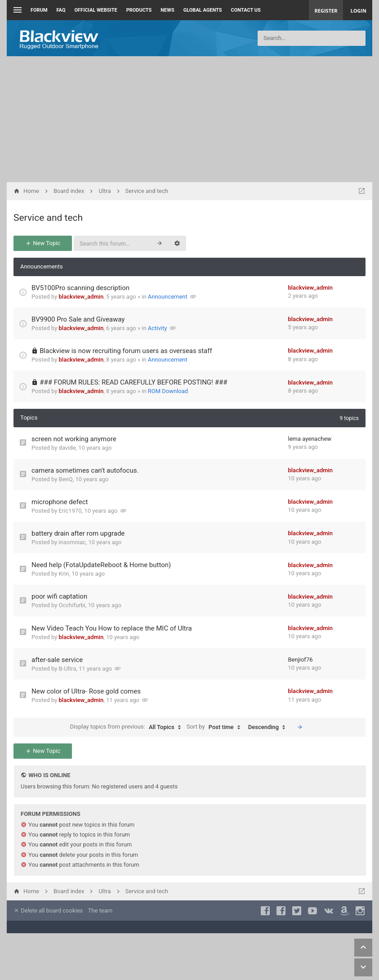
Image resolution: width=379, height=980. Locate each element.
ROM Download (168, 391)
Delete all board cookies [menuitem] (48, 911)
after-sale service (57, 660)
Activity (158, 328)
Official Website (96, 10)
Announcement (168, 297)
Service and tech (48, 218)
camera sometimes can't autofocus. (85, 470)
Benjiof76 (301, 660)
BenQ (66, 479)
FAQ (61, 10)
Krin (64, 574)
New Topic (43, 243)
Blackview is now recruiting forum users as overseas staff (126, 351)
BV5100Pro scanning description (80, 288)
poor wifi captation (59, 596)
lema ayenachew (310, 439)
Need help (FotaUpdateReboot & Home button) (101, 565)
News (167, 10)
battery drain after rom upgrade (78, 533)
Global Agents (203, 10)
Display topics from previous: (128, 727)
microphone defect (60, 502)
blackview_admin (81, 297)
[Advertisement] (189, 119)
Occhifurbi (72, 605)
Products (139, 10)
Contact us (246, 10)
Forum (39, 10)
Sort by (216, 727)
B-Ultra (68, 669)
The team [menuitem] (100, 911)
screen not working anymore (74, 439)
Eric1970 (70, 511)
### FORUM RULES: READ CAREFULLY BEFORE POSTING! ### (133, 382)
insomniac (72, 542)
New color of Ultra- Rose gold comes (86, 691)
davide (67, 448)
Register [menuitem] (326, 11)
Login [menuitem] (358, 11)
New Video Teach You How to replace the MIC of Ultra (112, 628)
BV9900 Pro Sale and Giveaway (78, 319)
